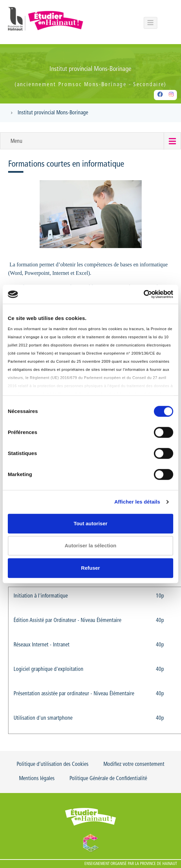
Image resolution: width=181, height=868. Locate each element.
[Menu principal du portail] (150, 23)
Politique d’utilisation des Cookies (53, 765)
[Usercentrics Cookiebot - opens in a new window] (144, 294)
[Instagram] (171, 95)
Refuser (90, 568)
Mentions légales (37, 779)
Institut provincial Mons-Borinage (53, 113)
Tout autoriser (90, 523)
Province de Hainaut (158, 864)
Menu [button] (16, 141)
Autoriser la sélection (91, 545)
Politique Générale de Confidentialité (108, 779)
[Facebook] (160, 95)
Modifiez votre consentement (134, 765)
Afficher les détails (137, 502)
